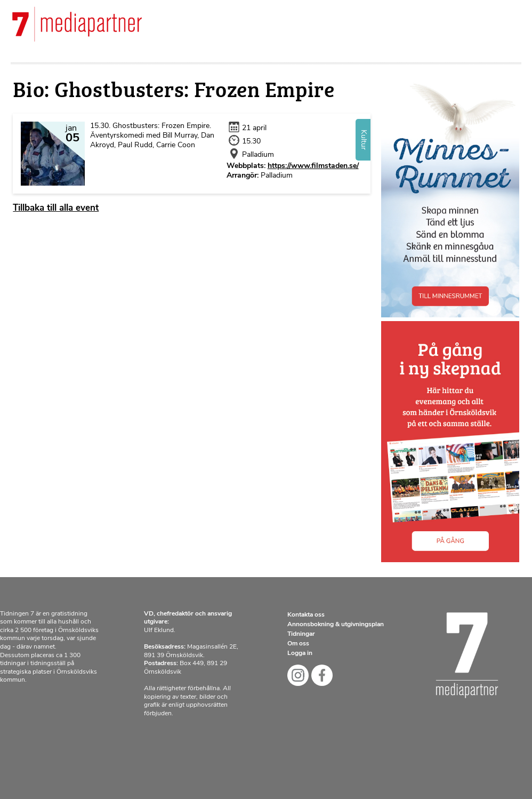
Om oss (298, 644)
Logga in (300, 653)
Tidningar (301, 634)
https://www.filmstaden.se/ (313, 166)
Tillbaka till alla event (56, 208)
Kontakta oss (306, 615)
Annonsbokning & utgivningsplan (336, 625)
